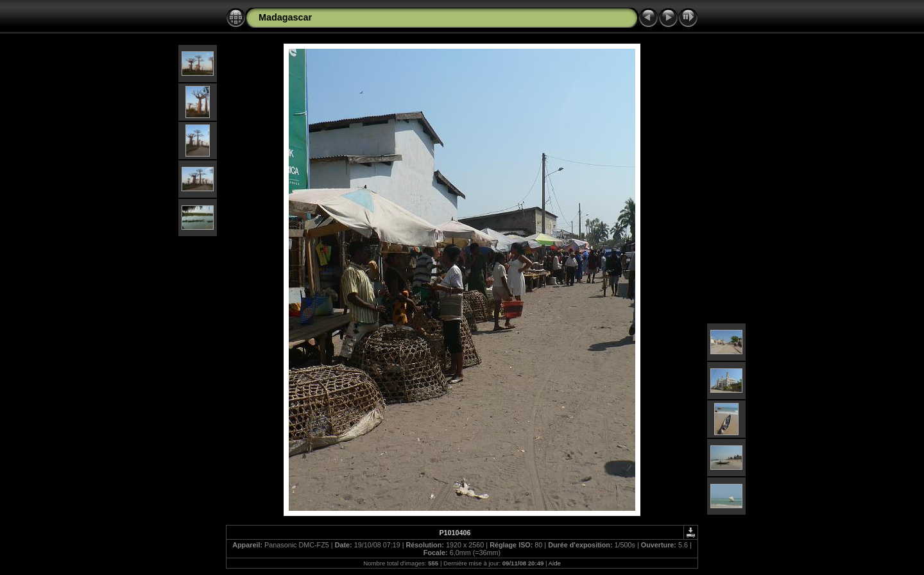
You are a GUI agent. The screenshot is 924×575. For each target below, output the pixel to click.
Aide (555, 563)
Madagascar (285, 17)
